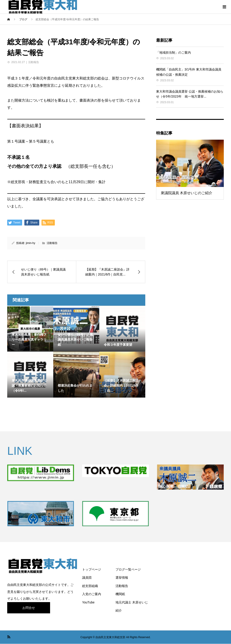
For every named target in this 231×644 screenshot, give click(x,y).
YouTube (88, 602)
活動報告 (34, 62)
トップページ (92, 569)
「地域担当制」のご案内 (173, 52)
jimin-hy (31, 243)
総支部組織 (90, 586)
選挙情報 (122, 578)
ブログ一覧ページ (128, 569)
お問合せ (29, 608)
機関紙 (120, 594)
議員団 (87, 578)
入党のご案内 (92, 594)
